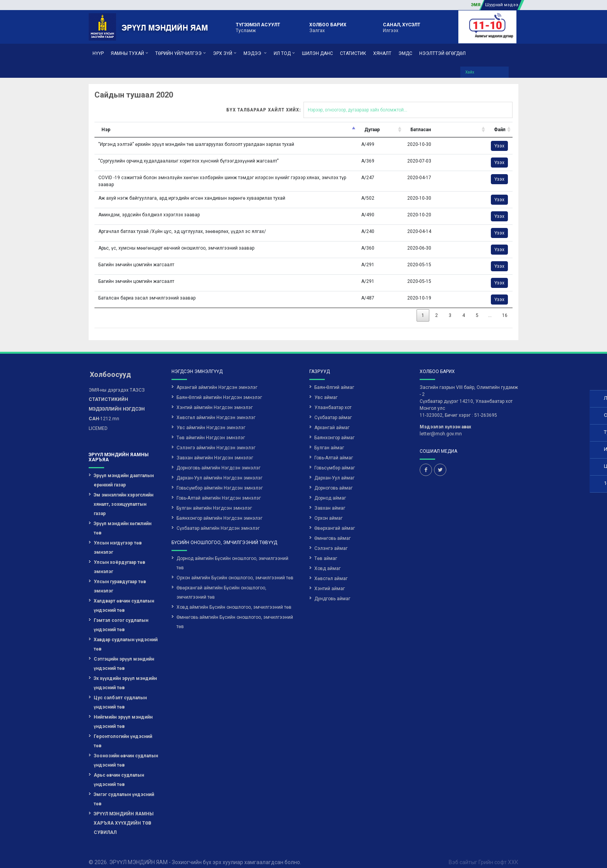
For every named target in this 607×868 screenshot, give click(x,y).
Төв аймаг (326, 550)
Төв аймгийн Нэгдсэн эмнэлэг (211, 429)
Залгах (328, 27)
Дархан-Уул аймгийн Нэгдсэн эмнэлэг (219, 469)
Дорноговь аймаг (334, 479)
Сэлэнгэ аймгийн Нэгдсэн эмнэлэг (216, 439)
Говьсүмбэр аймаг (335, 459)
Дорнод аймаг (330, 490)
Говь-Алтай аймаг (334, 449)
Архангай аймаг (332, 419)
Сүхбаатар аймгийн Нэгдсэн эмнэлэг (218, 520)
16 (432, 307)
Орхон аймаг (328, 510)
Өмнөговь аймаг (333, 530)
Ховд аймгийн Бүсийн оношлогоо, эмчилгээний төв (234, 599)
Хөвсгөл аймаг (331, 570)
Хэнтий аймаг (330, 580)
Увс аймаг (326, 389)
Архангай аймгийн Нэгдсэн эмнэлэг (217, 379)
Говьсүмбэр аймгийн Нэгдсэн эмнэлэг (220, 479)
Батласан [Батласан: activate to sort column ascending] (347, 121)
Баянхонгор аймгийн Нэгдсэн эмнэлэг (219, 510)
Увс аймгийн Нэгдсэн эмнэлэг (211, 419)
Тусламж (258, 27)
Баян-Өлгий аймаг (334, 379)
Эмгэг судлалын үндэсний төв (124, 791)
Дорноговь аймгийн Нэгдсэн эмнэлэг (219, 459)
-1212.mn (117, 401)
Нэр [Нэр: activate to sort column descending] (33, 121)
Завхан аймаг (330, 500)
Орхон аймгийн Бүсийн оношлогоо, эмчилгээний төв (235, 569)
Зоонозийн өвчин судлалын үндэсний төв (126, 752)
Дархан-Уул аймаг (334, 469)
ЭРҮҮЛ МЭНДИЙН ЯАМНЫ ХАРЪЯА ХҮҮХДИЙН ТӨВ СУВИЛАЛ (124, 815)
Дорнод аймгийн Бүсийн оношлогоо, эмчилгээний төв (232, 555)
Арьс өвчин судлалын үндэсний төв (119, 771)
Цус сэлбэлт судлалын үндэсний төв (120, 694)
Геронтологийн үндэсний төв (123, 733)
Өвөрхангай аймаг (335, 520)
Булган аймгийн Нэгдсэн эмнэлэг (214, 500)
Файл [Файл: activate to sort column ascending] (426, 121)
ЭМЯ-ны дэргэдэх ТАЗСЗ (117, 382)
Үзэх (426, 137)
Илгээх (402, 27)
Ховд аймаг (328, 560)
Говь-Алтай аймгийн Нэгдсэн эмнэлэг (219, 490)
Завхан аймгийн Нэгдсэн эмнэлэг (215, 449)
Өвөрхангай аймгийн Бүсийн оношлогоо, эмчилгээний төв (221, 584)
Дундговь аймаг (332, 590)
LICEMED (98, 420)
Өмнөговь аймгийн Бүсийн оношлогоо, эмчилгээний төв (235, 613)
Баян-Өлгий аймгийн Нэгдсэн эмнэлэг (219, 389)
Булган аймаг (329, 439)
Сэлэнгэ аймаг (331, 540)
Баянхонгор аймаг (334, 429)
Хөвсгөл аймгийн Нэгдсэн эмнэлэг (216, 409)
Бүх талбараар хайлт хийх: (296, 101)
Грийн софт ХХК (498, 854)
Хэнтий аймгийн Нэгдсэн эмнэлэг (215, 399)
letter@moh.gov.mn (441, 425)
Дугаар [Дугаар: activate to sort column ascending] (298, 121)
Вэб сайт (460, 854)
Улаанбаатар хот (333, 399)
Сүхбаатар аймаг (333, 409)
